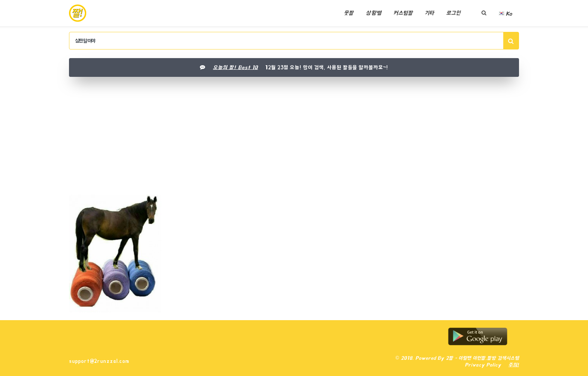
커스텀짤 (403, 13)
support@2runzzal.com (99, 361)
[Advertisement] (294, 138)
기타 (430, 13)
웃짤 (349, 13)
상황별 (373, 13)
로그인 (453, 13)
